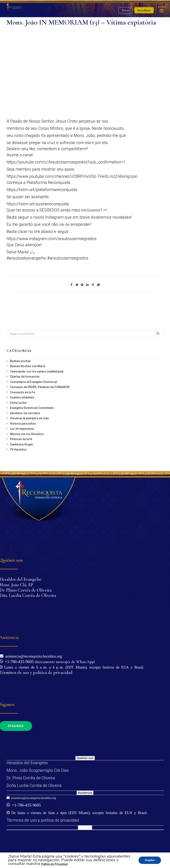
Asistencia (85, 793)
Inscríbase (144, 10)
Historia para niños (23, 424)
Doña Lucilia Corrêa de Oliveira (34, 785)
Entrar (125, 10)
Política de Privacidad (54, 864)
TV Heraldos (18, 450)
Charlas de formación (25, 377)
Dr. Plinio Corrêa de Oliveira (31, 778)
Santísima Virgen (21, 444)
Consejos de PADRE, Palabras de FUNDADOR (40, 387)
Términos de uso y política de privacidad (43, 820)
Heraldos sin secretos (25, 413)
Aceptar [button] (150, 860)
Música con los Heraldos (27, 434)
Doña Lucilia (18, 403)
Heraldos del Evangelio (27, 763)
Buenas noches (20, 361)
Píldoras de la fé (21, 439)
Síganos (85, 828)
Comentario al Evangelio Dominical (34, 382)
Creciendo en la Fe (23, 392)
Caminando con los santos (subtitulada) (37, 371)
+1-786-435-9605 (18, 661)
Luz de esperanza (22, 429)
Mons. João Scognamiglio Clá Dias (38, 770)
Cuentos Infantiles (22, 397)
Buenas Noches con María (28, 366)
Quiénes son (85, 758)
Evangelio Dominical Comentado (32, 408)
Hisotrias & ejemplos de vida (29, 418)
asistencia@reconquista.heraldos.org (33, 656)
